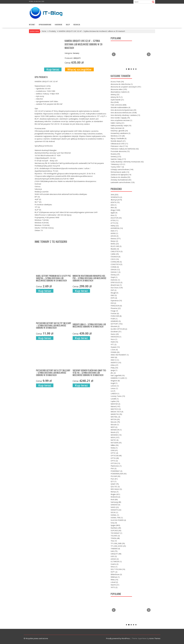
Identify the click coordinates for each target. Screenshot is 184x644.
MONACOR (116, 430)
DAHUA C (116, 272)
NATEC (115, 440)
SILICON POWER (118, 520)
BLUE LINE (116, 246)
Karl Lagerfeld (118, 375)
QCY (114, 481)
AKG (114, 205)
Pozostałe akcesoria (120, 151)
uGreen (115, 559)
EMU (114, 295)
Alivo (114, 207)
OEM (114, 450)
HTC (114, 344)
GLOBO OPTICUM (119, 329)
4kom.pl (116, 200)
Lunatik (115, 399)
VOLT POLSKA (118, 569)
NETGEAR (116, 443)
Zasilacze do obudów (120, 177)
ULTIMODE (116, 561)
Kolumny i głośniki (119, 131)
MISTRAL (115, 417)
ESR (113, 303)
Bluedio (115, 249)
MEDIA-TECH (117, 412)
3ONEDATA (116, 197)
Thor (114, 541)
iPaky (114, 368)
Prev (114, 54)
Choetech (116, 257)
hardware (58, 24)
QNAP (115, 484)
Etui (115, 102)
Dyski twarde (117, 100)
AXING (114, 233)
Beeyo (114, 241)
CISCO (115, 259)
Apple (114, 213)
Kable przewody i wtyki (121, 125)
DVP (114, 290)
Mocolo (115, 422)
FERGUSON (116, 306)
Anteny (115, 94)
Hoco (114, 339)
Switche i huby (118, 159)
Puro (114, 479)
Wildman (115, 577)
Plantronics (116, 466)
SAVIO (115, 507)
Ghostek (115, 326)
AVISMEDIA (117, 228)
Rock (114, 499)
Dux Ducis (117, 288)
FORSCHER (116, 316)
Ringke (115, 494)
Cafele (115, 254)
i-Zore (114, 350)
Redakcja (77, 24)
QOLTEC (115, 487)
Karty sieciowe (117, 128)
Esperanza (116, 301)
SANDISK (115, 505)
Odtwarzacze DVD (119, 144)
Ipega (114, 370)
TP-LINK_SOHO (118, 546)
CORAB (115, 267)
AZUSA (115, 236)
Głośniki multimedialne (120, 107)
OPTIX (115, 458)
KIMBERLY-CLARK (119, 378)
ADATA (115, 202)
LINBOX (115, 394)
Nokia (114, 448)
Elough (114, 293)
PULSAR (115, 476)
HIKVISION (116, 337)
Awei (114, 231)
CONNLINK (116, 262)
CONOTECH (116, 264)
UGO (114, 556)
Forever (115, 313)
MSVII (115, 437)
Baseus (116, 238)
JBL (113, 373)
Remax (115, 492)
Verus (114, 567)
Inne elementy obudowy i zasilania (125, 115)
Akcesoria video (119, 89)
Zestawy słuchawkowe (121, 180)
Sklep (68, 24)
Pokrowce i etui (119, 146)
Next (149, 54)
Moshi (115, 432)
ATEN (115, 220)
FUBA (114, 319)
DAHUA (115, 269)
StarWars (116, 528)
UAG (114, 551)
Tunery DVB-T (117, 167)
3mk (114, 195)
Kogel (114, 383)
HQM (114, 342)
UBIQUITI (116, 554)
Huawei (115, 347)
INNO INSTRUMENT (120, 355)
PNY (114, 468)
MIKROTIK (116, 414)
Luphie (115, 401)
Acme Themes (155, 638)
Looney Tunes (118, 396)
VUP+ (114, 572)
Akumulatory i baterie (120, 92)
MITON (115, 419)
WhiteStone (116, 574)
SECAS (114, 512)
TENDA (115, 538)
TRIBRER (115, 549)
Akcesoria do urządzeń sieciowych (126, 87)
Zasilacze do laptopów (121, 175)
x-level (114, 582)
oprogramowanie (45, 24)
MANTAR (115, 404)
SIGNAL (115, 515)
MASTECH (116, 409)
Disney (115, 275)
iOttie (114, 365)
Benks (115, 244)
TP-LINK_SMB (118, 543)
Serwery (116, 157)
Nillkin (115, 445)
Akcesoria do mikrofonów (122, 84)
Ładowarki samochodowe (123, 182)
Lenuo (114, 388)
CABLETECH (117, 251)
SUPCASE (116, 530)
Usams (115, 564)
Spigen (115, 525)
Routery (115, 154)
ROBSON (115, 497)
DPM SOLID (117, 282)
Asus (114, 215)
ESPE (114, 298)
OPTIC (114, 453)
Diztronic (115, 280)
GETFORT (117, 324)
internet (32, 24)
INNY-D (115, 360)
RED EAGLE (116, 489)
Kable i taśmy (117, 123)
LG (113, 391)
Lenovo (115, 386)
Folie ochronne (119, 105)
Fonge (114, 311)
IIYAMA (115, 352)
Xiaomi (115, 585)
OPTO (114, 461)
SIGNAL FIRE (117, 518)
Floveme (116, 308)
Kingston (115, 381)
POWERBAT (116, 471)
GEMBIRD (116, 321)
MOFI (114, 427)
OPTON (115, 463)
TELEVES (115, 536)
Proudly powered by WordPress (118, 638)
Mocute (115, 425)
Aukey (115, 226)
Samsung (116, 502)
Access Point (117, 82)
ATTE (114, 223)
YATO (114, 587)
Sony (114, 523)
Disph (114, 277)
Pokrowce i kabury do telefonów (125, 149)
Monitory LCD (118, 136)
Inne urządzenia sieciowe (121, 120)
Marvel (115, 406)
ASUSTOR (116, 218)
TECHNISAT (116, 533)
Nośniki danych (118, 141)
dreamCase (116, 285)
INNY (114, 357)
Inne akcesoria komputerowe (123, 110)
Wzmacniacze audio (120, 172)
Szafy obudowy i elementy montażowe (127, 162)
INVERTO (116, 363)
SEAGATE (116, 510)
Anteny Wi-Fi (117, 97)
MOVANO (116, 435)
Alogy (115, 210)
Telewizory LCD (118, 164)
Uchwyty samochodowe (122, 169)
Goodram (116, 332)
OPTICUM (116, 456)
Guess (115, 334)
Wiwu (114, 580)
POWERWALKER (119, 474)
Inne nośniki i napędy (120, 118)
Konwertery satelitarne (121, 133)
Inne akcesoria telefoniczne (124, 113)
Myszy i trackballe (119, 138)
